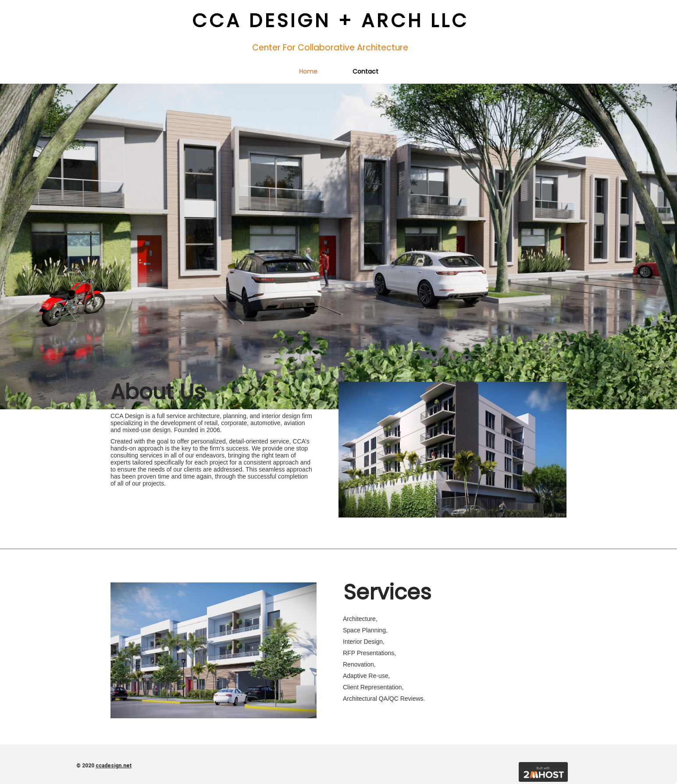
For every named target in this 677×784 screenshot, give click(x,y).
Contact (365, 71)
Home (308, 71)
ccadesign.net (114, 766)
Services (387, 592)
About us (158, 392)
